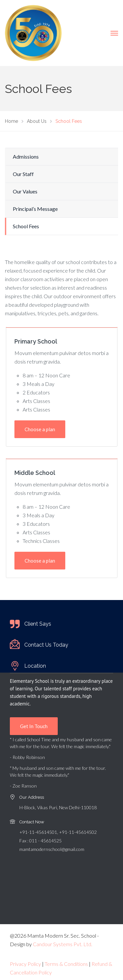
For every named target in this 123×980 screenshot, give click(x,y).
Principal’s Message (35, 209)
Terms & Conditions (66, 964)
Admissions (26, 156)
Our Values (25, 191)
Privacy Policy (25, 964)
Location (35, 666)
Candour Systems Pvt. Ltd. (62, 944)
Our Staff (23, 174)
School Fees (26, 226)
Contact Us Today (46, 645)
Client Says (38, 624)
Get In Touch (34, 726)
